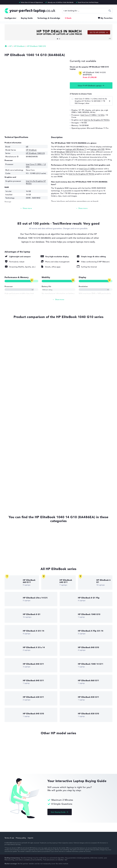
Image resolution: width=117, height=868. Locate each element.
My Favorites (106, 18)
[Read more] (26, 208)
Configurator (10, 18)
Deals (69, 18)
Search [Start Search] (110, 11)
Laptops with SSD (97, 149)
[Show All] (58, 300)
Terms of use (9, 838)
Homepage (6, 46)
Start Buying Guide (58, 812)
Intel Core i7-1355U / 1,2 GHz (92, 115)
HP (10, 46)
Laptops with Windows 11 (76, 149)
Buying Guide (27, 18)
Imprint (30, 838)
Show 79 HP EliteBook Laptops (90, 86)
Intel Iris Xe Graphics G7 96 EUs (97, 120)
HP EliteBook (19, 46)
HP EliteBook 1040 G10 (36, 46)
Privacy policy (21, 838)
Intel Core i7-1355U (87, 169)
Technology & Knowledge (49, 18)
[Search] (87, 11)
